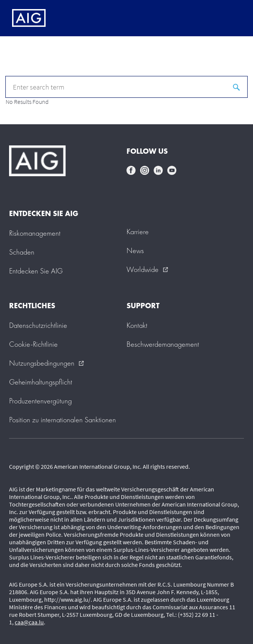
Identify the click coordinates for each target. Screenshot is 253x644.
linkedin (158, 170)
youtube (172, 170)
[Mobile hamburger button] (231, 18)
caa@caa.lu (29, 622)
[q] (126, 87)
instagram (145, 170)
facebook (131, 170)
